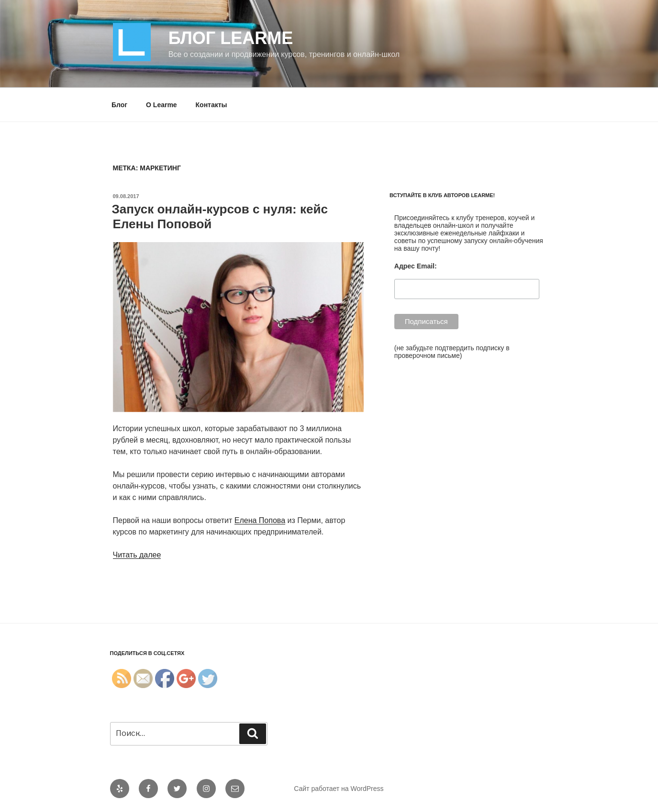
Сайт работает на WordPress (339, 789)
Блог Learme (231, 38)
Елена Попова (260, 520)
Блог (119, 105)
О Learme (162, 105)
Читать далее (137, 555)
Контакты (212, 105)
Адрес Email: (416, 266)
